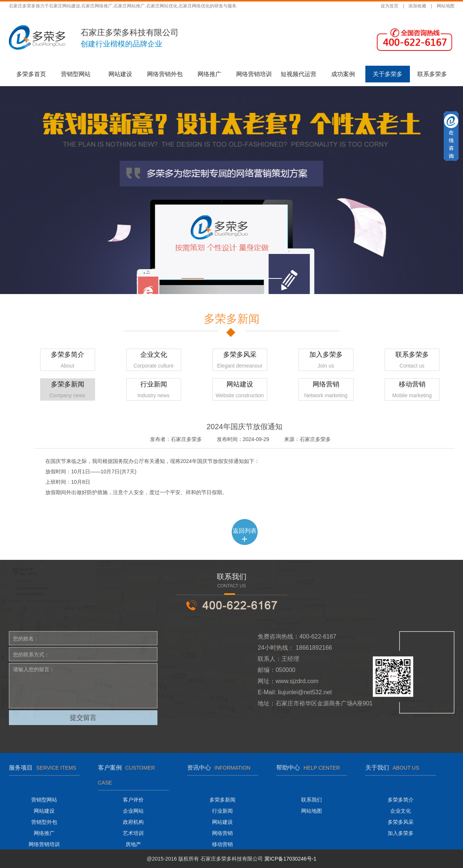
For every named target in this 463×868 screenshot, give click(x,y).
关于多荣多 (388, 74)
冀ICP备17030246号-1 (290, 859)
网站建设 (120, 74)
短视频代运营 (299, 74)
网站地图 (446, 6)
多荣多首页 (31, 74)
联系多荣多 (432, 74)
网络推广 (209, 74)
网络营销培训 (254, 74)
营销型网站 (76, 74)
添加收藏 (417, 6)
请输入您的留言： (83, 686)
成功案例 (343, 74)
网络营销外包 (165, 74)
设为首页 (389, 6)
